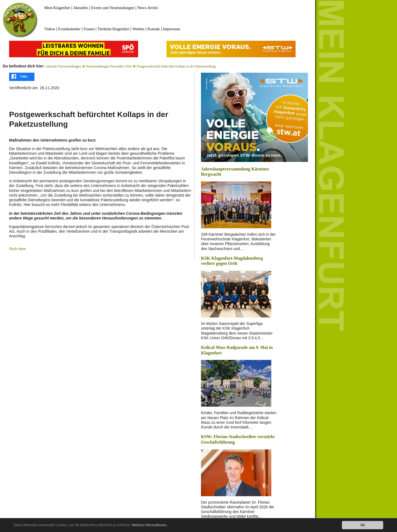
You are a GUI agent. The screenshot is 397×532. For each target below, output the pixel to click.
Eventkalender (69, 29)
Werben (138, 29)
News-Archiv (148, 8)
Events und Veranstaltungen (113, 8)
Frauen (89, 29)
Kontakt (154, 29)
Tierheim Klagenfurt (113, 29)
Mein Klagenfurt (57, 8)
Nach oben (17, 249)
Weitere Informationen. (150, 525)
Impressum (171, 29)
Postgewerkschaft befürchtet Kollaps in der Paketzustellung (176, 66)
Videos (50, 29)
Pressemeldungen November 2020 (109, 66)
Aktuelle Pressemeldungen (63, 66)
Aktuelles (81, 8)
